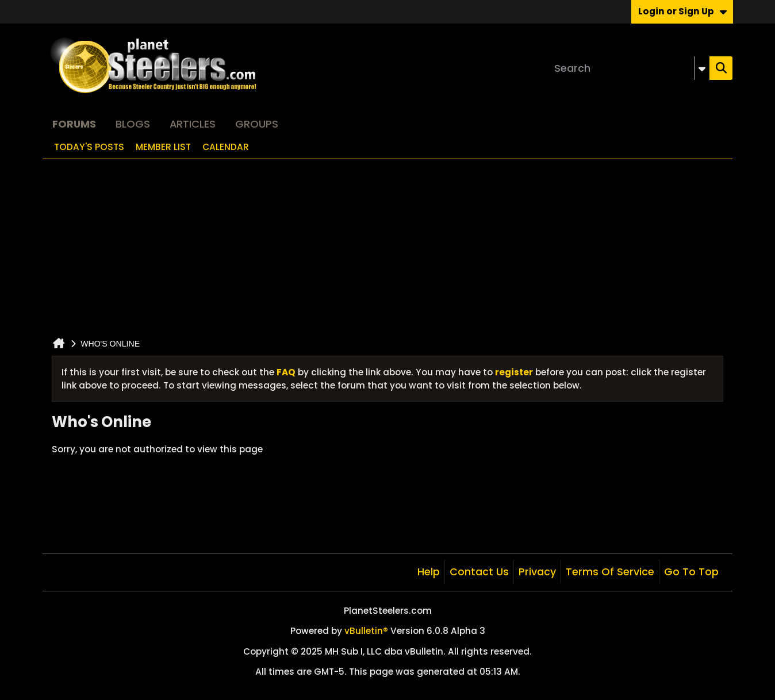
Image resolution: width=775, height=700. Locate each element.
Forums (74, 124)
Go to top (691, 572)
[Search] (630, 68)
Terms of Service (610, 572)
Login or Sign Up (682, 11)
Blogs (133, 124)
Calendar (226, 147)
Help (429, 572)
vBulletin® (366, 631)
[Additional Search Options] (702, 68)
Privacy (537, 572)
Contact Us (479, 572)
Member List (163, 147)
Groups (257, 124)
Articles (193, 124)
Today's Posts (89, 147)
